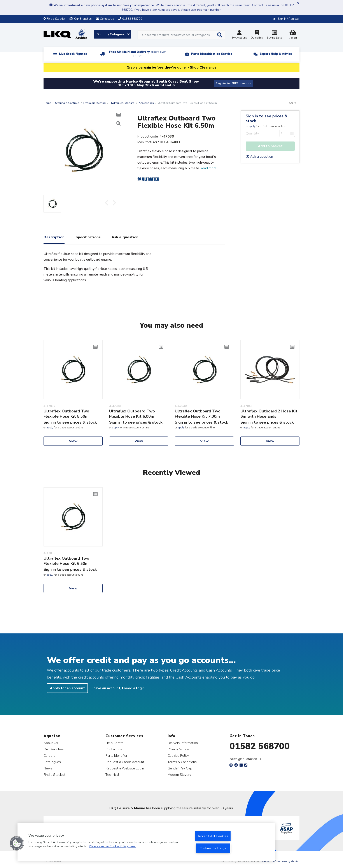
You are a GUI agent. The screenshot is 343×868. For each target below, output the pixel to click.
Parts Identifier (116, 756)
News (48, 768)
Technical (112, 775)
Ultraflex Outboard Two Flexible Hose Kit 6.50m (66, 561)
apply (252, 126)
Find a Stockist (54, 19)
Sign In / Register (289, 19)
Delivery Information (183, 743)
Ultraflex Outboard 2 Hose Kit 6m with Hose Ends (269, 414)
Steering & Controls (67, 103)
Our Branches (81, 19)
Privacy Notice (178, 749)
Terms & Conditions (182, 762)
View (73, 441)
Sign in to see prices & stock (267, 118)
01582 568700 (260, 746)
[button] (17, 843)
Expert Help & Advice (276, 54)
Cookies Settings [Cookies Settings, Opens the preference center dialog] (213, 848)
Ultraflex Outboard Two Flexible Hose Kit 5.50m (66, 414)
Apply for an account (67, 688)
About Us (51, 743)
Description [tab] (54, 237)
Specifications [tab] (88, 237)
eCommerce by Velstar (286, 861)
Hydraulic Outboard (122, 103)
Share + (293, 103)
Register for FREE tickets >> (233, 83)
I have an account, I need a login (118, 688)
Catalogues (52, 762)
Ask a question (259, 157)
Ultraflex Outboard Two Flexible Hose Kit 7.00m (198, 414)
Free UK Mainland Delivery (137, 54)
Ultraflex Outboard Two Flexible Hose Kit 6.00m (132, 414)
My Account (239, 35)
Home (47, 103)
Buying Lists (274, 35)
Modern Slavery (179, 775)
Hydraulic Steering (94, 103)
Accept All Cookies (213, 836)
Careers (49, 756)
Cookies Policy (178, 756)
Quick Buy (257, 35)
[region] (146, 842)
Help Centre (115, 743)
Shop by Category (113, 34)
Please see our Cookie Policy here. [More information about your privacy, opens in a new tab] (112, 847)
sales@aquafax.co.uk (245, 759)
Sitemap (266, 861)
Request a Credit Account (125, 762)
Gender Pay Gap (180, 768)
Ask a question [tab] (125, 237)
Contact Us (114, 749)
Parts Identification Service (212, 54)
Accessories (146, 103)
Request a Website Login (125, 768)
